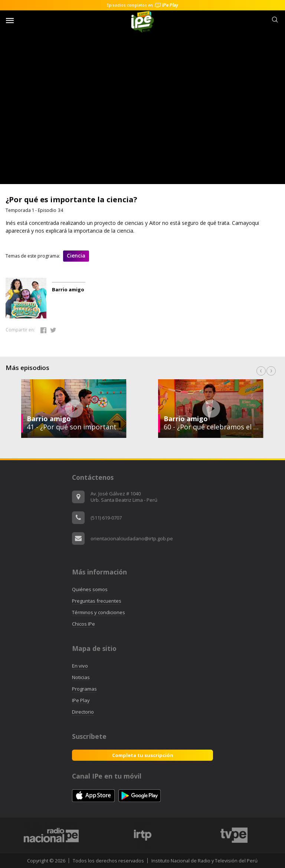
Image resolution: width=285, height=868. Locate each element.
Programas (84, 689)
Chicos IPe (83, 624)
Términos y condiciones (99, 612)
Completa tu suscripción (143, 755)
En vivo (80, 666)
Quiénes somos (90, 589)
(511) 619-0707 (106, 518)
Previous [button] (261, 371)
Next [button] (271, 371)
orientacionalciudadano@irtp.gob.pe (132, 538)
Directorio (83, 712)
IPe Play (81, 700)
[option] (211, 409)
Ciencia (76, 256)
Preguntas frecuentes (97, 601)
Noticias (81, 677)
